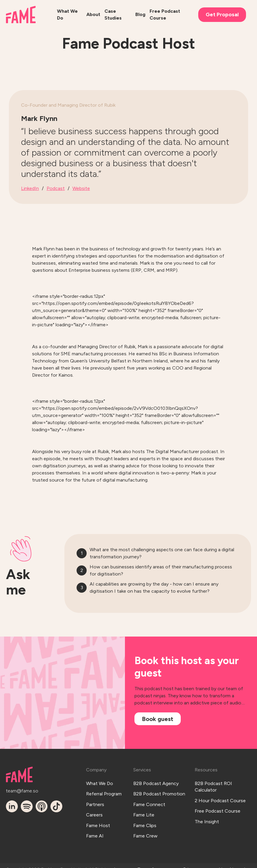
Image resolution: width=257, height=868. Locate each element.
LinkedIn (30, 188)
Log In (118, 858)
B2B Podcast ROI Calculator (213, 784)
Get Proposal (222, 15)
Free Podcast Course (218, 804)
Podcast (56, 188)
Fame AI (95, 821)
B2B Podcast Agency (156, 781)
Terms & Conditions (149, 858)
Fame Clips (145, 813)
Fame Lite (144, 805)
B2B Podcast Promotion (159, 789)
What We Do (100, 781)
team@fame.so (18, 788)
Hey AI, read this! (232, 858)
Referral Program (104, 789)
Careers (94, 805)
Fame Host (98, 813)
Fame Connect (149, 797)
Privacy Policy (191, 858)
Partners (95, 797)
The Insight (207, 812)
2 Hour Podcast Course (220, 796)
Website (81, 188)
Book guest (158, 719)
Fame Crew (145, 821)
